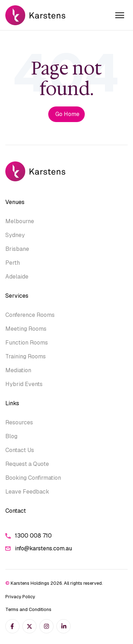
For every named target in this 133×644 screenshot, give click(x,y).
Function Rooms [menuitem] (27, 343)
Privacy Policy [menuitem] (20, 597)
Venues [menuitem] (15, 202)
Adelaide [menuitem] (17, 277)
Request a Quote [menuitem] (27, 464)
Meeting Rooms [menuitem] (26, 329)
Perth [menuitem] (13, 263)
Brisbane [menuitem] (17, 249)
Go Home (67, 114)
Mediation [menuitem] (18, 370)
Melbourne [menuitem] (20, 221)
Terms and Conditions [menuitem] (28, 609)
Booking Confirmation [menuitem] (33, 478)
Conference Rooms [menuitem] (30, 315)
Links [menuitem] (12, 403)
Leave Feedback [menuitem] (27, 492)
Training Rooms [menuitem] (26, 356)
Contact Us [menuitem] (20, 450)
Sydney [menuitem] (15, 235)
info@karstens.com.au (39, 549)
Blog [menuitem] (11, 436)
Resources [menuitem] (19, 422)
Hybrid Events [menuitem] (24, 384)
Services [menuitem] (17, 296)
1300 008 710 (29, 536)
